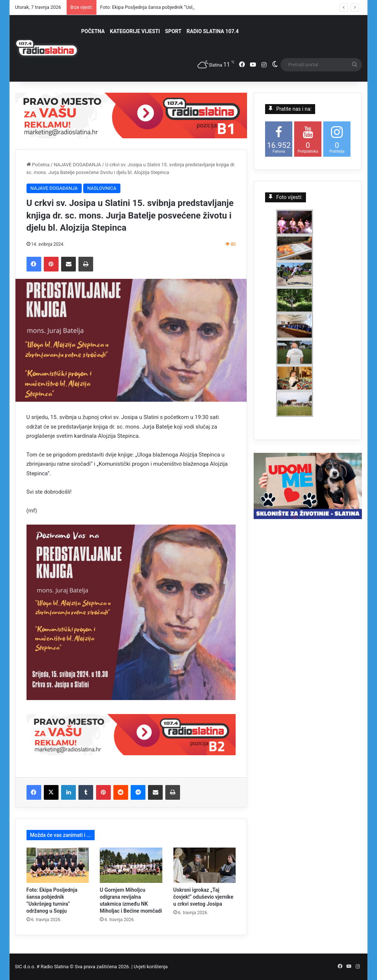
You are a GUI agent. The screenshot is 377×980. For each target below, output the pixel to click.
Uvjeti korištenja (151, 967)
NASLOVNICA (102, 188)
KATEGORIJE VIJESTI (135, 31)
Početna (38, 165)
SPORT (173, 31)
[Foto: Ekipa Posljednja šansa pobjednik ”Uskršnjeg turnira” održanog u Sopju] (58, 865)
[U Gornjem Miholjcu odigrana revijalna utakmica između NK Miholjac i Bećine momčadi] (131, 865)
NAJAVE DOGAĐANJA (77, 165)
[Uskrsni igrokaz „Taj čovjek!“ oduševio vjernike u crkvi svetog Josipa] (205, 865)
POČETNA (93, 31)
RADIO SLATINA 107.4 (213, 31)
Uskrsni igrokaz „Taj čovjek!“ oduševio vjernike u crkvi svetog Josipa (203, 897)
